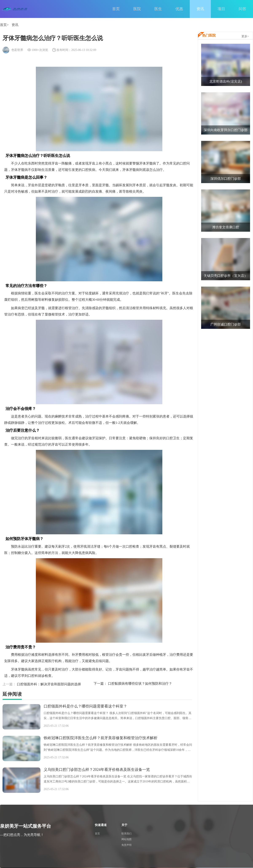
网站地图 (126, 839)
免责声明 (126, 845)
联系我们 (126, 834)
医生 (158, 9)
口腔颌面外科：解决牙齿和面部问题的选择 (42, 684)
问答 (242, 9)
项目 (221, 9)
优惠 (179, 9)
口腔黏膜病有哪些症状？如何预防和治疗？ (133, 684)
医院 (137, 9)
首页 (116, 9)
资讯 (200, 9)
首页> (4, 25)
